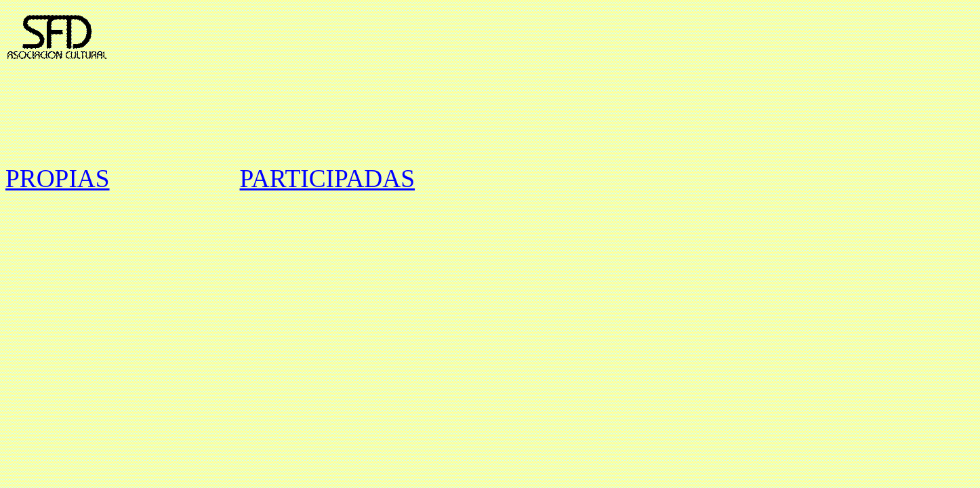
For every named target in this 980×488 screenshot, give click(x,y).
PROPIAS (58, 179)
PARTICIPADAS (327, 179)
